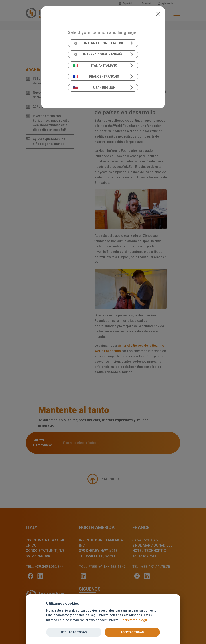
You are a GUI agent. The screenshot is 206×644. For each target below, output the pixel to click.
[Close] (158, 13)
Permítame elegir (134, 620)
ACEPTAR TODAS (132, 632)
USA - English (94, 88)
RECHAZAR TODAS (74, 632)
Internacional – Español (99, 54)
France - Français (96, 77)
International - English (99, 43)
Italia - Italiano (95, 65)
